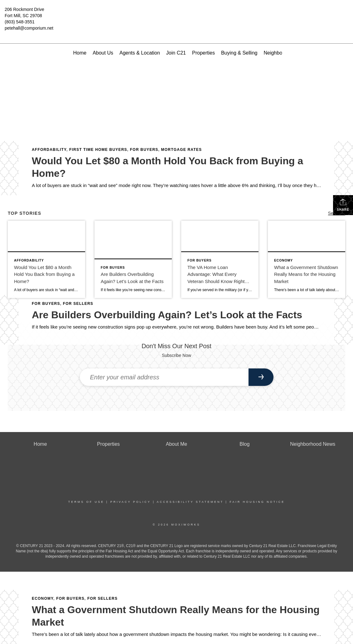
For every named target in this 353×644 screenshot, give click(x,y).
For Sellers (102, 598)
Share (343, 205)
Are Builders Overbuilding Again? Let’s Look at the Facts (167, 315)
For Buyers (144, 150)
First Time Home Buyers (98, 150)
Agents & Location (140, 53)
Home (80, 53)
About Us (103, 53)
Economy (43, 598)
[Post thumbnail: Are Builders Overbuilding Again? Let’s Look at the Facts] (133, 259)
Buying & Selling (239, 53)
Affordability (49, 150)
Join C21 (176, 53)
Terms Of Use (86, 502)
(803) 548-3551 (20, 22)
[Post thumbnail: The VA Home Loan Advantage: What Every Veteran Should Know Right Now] (220, 259)
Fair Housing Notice (257, 502)
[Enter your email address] (164, 377)
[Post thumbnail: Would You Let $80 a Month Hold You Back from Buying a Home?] (46, 259)
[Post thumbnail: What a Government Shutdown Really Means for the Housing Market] (307, 259)
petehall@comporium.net (29, 28)
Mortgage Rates (182, 150)
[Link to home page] (176, 14)
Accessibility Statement (190, 502)
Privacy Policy (131, 502)
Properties (203, 53)
